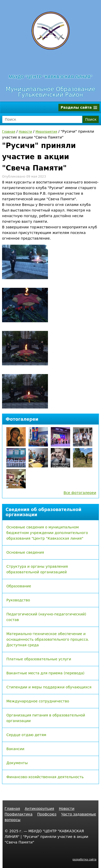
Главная (9, 132)
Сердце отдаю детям (26, 735)
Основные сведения (25, 552)
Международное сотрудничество (38, 701)
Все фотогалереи (80, 493)
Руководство (18, 600)
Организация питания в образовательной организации (46, 718)
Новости (25, 132)
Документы (17, 763)
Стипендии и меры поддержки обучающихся (49, 687)
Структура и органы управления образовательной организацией (37, 569)
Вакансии (15, 749)
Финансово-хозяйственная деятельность (45, 777)
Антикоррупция (39, 809)
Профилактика (18, 814)
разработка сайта (84, 859)
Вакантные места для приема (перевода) (45, 673)
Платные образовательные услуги (39, 659)
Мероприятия (46, 132)
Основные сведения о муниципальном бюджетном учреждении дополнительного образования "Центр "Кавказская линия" (47, 533)
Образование (19, 586)
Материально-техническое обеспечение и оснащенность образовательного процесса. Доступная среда (48, 639)
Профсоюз (47, 814)
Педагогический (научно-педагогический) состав (46, 617)
